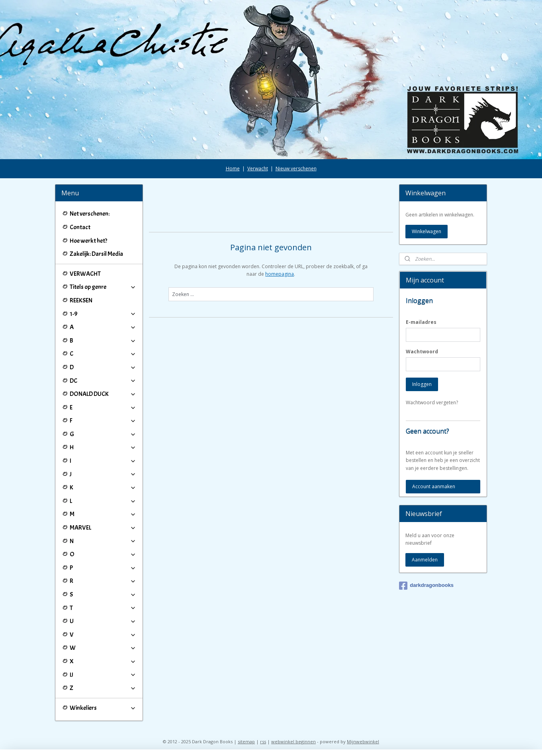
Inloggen (422, 384)
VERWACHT (85, 274)
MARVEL (103, 528)
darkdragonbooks (426, 586)
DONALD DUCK (103, 394)
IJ (103, 675)
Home (233, 169)
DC (103, 381)
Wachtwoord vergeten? (432, 402)
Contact (80, 227)
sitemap (246, 741)
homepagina (280, 274)
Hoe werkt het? (88, 241)
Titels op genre (103, 287)
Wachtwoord (422, 352)
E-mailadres (421, 322)
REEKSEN (81, 300)
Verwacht (258, 169)
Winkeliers (103, 708)
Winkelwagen (427, 231)
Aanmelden (425, 560)
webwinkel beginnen (294, 741)
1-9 (103, 314)
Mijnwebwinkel (363, 741)
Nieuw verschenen (296, 169)
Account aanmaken (434, 486)
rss (263, 741)
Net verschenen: (90, 214)
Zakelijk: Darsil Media (96, 254)
